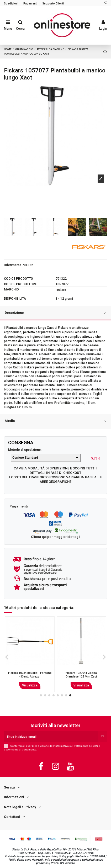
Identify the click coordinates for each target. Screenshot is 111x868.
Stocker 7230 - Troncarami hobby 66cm (30, 675)
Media (55, 421)
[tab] (55, 314)
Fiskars (61, 290)
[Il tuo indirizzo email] (51, 737)
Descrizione (55, 313)
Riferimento (13, 265)
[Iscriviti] (102, 737)
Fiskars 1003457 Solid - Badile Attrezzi (81, 675)
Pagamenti (31, 4)
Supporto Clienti (53, 4)
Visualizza (30, 685)
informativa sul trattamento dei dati (76, 746)
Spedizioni (12, 4)
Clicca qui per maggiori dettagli (55, 537)
